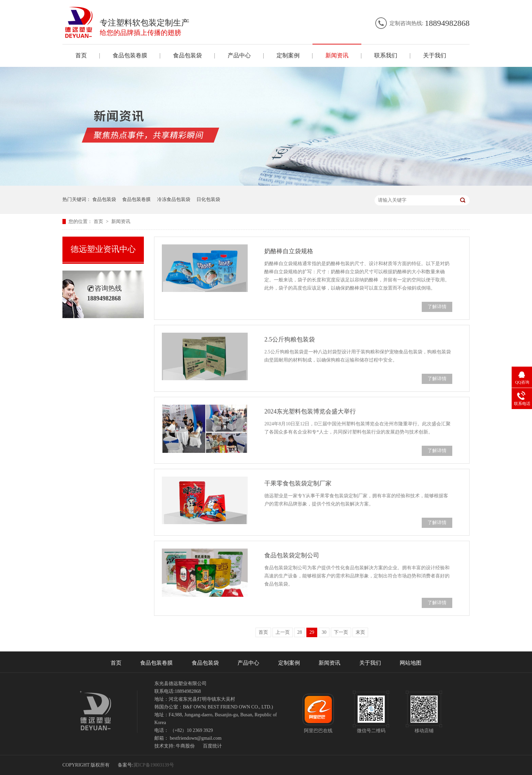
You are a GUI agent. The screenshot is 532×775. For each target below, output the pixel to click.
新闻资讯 (337, 56)
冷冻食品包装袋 (174, 199)
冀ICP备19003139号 (154, 765)
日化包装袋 (208, 199)
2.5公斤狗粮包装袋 (290, 339)
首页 (81, 56)
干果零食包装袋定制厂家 (298, 483)
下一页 (341, 632)
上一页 (283, 632)
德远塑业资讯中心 (103, 249)
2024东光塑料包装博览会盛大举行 (310, 411)
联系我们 (386, 56)
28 (300, 632)
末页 (360, 632)
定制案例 (288, 56)
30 (324, 632)
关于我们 (435, 56)
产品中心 (239, 56)
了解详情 (437, 307)
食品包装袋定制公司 (292, 555)
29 (312, 632)
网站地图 (411, 663)
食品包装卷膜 (130, 56)
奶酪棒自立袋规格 (289, 251)
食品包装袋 (187, 56)
